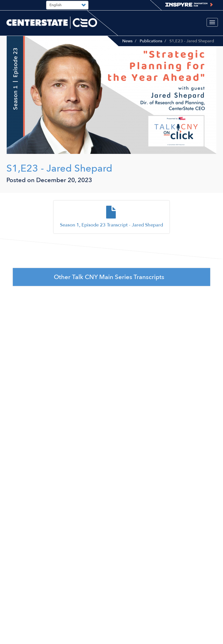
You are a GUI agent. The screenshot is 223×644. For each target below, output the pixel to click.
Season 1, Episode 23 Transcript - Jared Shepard (111, 225)
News (127, 41)
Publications (151, 41)
